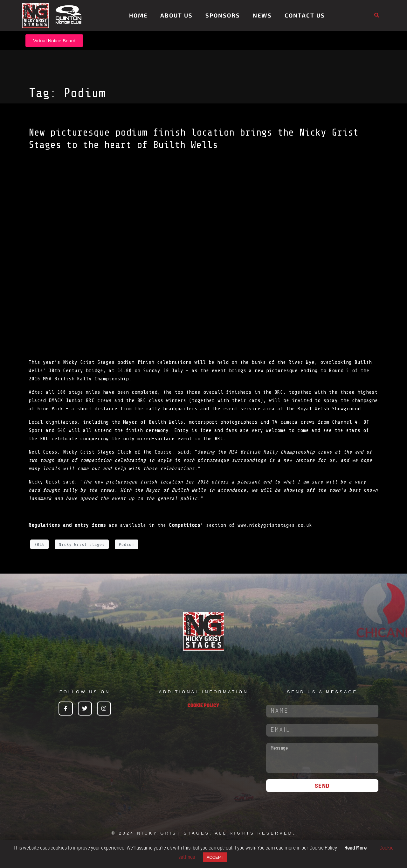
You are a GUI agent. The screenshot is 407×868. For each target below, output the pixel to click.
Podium (127, 544)
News (262, 15)
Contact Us (305, 15)
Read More (355, 847)
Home (138, 15)
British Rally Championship (92, 379)
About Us (176, 15)
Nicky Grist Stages (82, 544)
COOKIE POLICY (203, 705)
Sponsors (223, 15)
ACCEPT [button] (215, 857)
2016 (39, 544)
